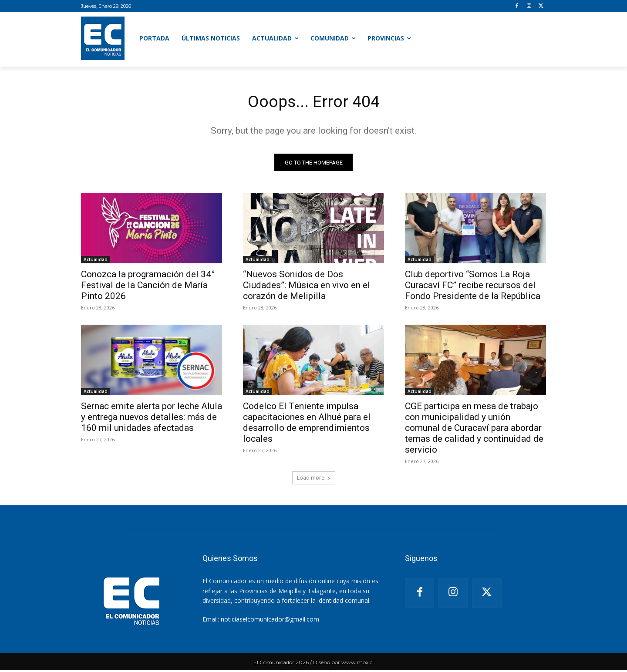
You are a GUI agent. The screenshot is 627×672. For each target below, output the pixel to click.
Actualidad (96, 261)
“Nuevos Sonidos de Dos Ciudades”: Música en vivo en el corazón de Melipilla (307, 287)
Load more (314, 479)
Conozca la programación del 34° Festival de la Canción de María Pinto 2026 (148, 287)
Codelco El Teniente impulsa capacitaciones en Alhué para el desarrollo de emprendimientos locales (307, 424)
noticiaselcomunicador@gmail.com (270, 621)
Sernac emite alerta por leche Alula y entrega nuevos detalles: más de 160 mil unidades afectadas (152, 419)
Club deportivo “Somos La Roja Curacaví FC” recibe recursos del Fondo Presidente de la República (473, 287)
